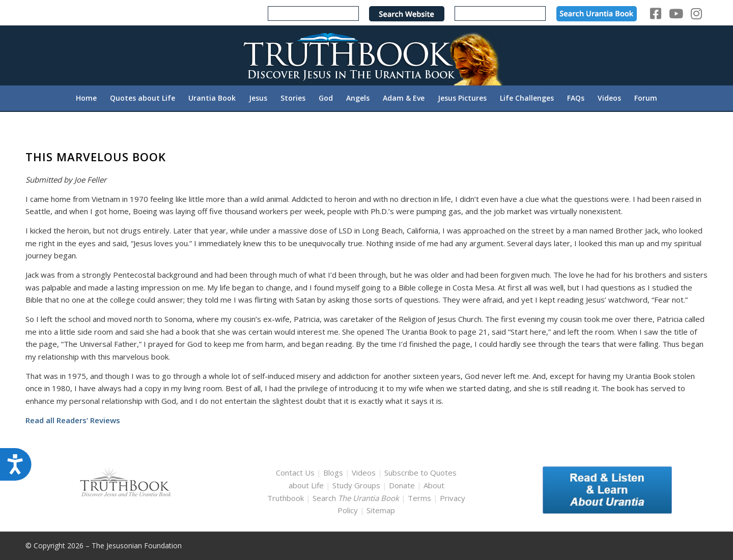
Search (357, 498)
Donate (402, 485)
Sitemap (381, 510)
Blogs (333, 473)
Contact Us (295, 473)
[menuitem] (86, 98)
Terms (419, 498)
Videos (364, 473)
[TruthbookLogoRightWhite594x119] (366, 55)
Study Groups (357, 485)
